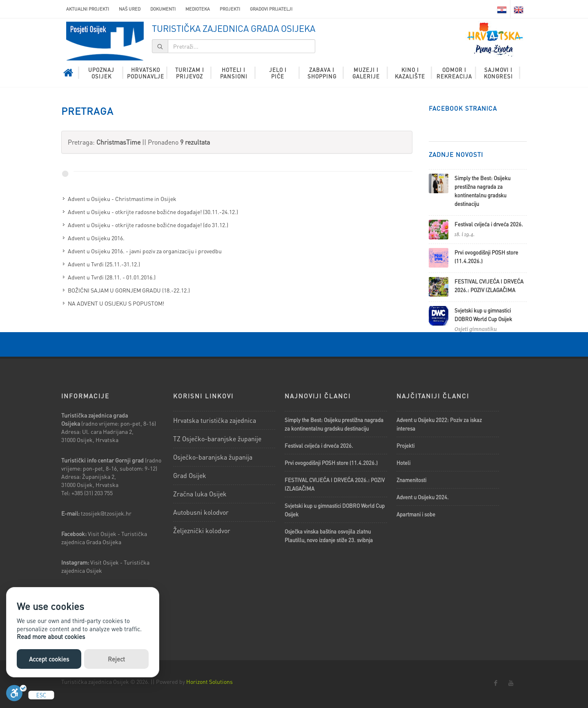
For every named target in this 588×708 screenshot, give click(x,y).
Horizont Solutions (209, 681)
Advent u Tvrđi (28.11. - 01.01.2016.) (112, 277)
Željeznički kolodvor (202, 530)
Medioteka (198, 9)
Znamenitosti (411, 480)
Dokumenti (163, 9)
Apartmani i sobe (416, 514)
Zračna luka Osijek (200, 494)
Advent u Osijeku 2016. (96, 238)
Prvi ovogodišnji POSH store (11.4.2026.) (331, 463)
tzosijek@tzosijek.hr (106, 513)
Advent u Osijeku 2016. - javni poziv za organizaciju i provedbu (145, 251)
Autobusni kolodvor (201, 512)
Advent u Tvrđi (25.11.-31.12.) (104, 264)
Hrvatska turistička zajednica (215, 420)
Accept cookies (49, 659)
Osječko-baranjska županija (213, 457)
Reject (116, 659)
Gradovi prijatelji (271, 9)
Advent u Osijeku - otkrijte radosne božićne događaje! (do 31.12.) (148, 225)
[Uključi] (16, 695)
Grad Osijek (190, 475)
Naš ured (130, 9)
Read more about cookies (51, 637)
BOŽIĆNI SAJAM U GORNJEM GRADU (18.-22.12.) (129, 290)
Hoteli (403, 463)
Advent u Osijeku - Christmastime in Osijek (122, 199)
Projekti (230, 9)
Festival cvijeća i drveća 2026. (489, 224)
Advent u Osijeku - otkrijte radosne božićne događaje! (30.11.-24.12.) (153, 212)
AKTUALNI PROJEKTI (88, 9)
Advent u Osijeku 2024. (423, 497)
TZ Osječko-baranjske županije (217, 439)
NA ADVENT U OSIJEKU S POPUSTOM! (116, 303)
